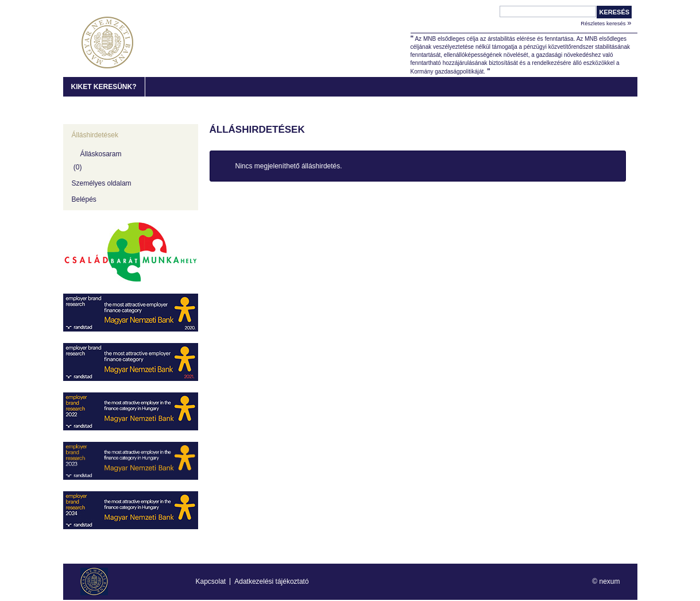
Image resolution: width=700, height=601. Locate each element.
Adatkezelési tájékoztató (271, 581)
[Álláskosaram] (131, 159)
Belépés (84, 199)
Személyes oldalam (102, 183)
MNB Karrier (107, 43)
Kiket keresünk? (104, 87)
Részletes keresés (606, 23)
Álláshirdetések (95, 135)
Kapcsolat (211, 581)
